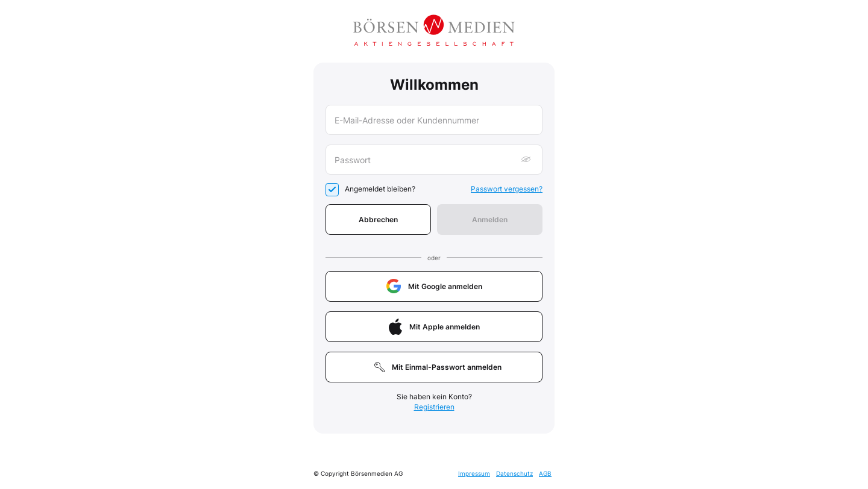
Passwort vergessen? (507, 189)
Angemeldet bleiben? (380, 189)
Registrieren (434, 407)
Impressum (474, 473)
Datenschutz (514, 473)
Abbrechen (378, 220)
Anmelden (490, 220)
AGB (545, 473)
